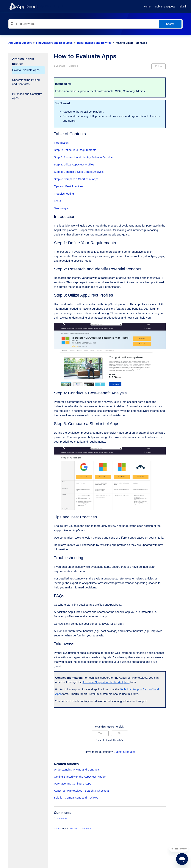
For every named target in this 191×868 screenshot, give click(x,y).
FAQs (57, 201)
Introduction (61, 143)
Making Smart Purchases (131, 43)
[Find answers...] (95, 24)
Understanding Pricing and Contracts (26, 82)
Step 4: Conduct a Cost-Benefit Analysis (79, 172)
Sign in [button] (183, 7)
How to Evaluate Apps (26, 70)
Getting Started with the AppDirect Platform (81, 777)
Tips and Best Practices (69, 186)
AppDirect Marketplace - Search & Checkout (81, 791)
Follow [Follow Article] (159, 66)
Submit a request (165, 7)
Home (147, 7)
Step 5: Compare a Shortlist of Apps (76, 179)
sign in (65, 829)
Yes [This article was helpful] (100, 733)
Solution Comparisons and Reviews (76, 798)
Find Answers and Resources (54, 43)
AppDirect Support (20, 43)
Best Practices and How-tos (94, 43)
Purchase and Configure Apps (27, 96)
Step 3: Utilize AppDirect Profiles (74, 164)
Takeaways (61, 208)
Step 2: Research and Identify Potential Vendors (84, 157)
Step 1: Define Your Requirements (75, 150)
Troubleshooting (64, 194)
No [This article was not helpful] (119, 733)
